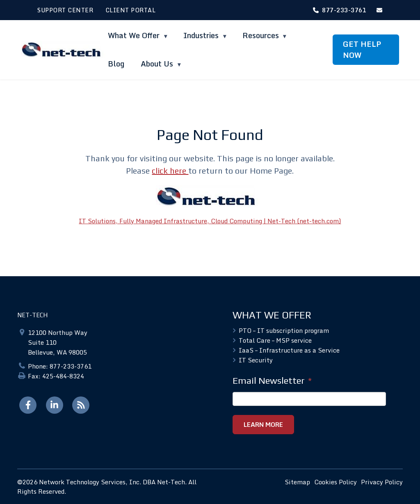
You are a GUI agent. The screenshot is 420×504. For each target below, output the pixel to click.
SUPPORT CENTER (65, 10)
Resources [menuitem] (261, 35)
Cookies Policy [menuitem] (336, 482)
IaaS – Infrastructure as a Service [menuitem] (289, 350)
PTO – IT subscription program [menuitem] (284, 330)
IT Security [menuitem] (256, 360)
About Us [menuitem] (158, 64)
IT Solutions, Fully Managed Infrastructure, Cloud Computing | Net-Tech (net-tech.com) (210, 221)
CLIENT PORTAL (131, 10)
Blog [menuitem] (116, 64)
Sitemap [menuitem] (297, 482)
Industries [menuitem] (202, 35)
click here (170, 171)
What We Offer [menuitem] (135, 35)
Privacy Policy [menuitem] (382, 482)
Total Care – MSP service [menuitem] (275, 340)
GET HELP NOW (362, 49)
